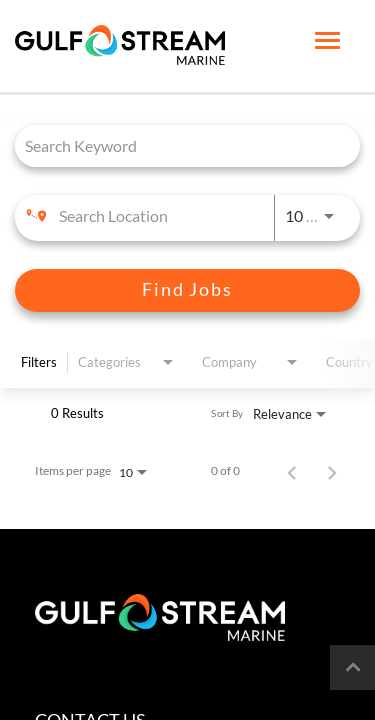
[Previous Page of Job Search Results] (292, 471)
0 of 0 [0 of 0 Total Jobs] (225, 471)
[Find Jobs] (187, 290)
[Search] (187, 290)
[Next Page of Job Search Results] (332, 471)
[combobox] (177, 145)
